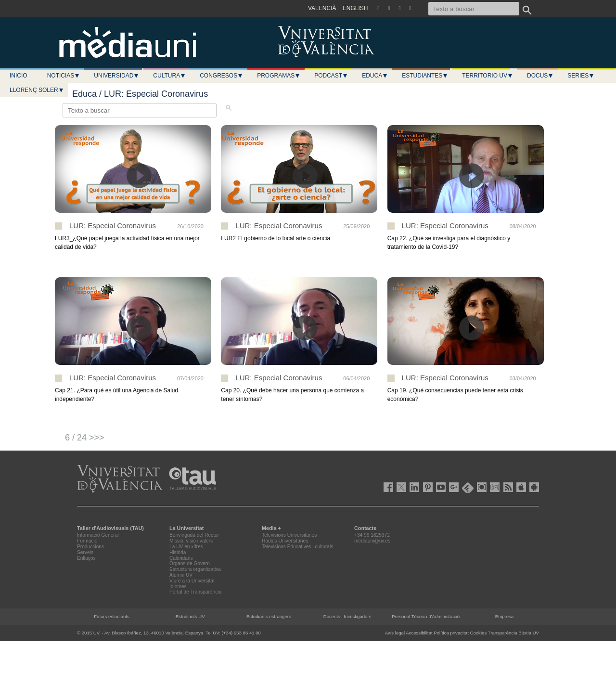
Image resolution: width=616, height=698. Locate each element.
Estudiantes (425, 76)
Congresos (221, 76)
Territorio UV (488, 76)
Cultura (169, 76)
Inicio (19, 76)
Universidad (116, 76)
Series (581, 76)
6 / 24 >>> (85, 438)
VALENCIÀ (322, 8)
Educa (375, 76)
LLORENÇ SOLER (37, 90)
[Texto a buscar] (474, 9)
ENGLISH (355, 8)
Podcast (331, 76)
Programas (279, 76)
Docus (540, 76)
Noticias (64, 76)
